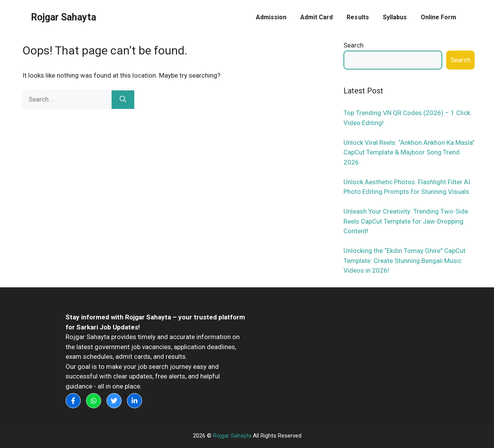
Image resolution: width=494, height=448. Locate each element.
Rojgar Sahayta (63, 17)
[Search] (123, 100)
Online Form (438, 17)
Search (354, 45)
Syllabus (395, 17)
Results (358, 17)
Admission (271, 17)
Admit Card (316, 17)
